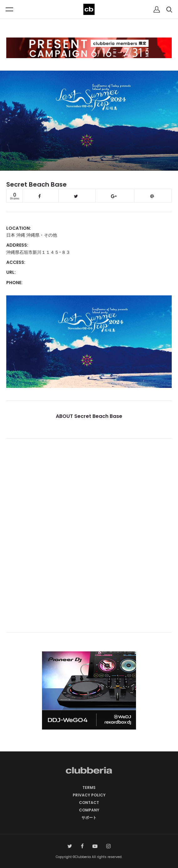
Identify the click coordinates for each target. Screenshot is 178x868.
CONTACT (89, 803)
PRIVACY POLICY (89, 795)
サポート (89, 818)
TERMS (89, 788)
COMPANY (89, 810)
